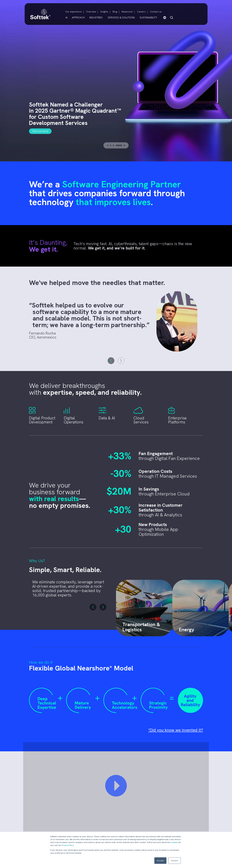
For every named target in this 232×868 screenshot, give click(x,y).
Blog (115, 12)
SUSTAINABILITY (148, 18)
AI (66, 18)
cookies (174, 842)
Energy (186, 630)
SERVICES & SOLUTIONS (121, 18)
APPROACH (78, 18)
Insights (104, 12)
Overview (91, 12)
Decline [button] (175, 861)
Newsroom (127, 12)
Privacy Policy (68, 845)
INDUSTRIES (96, 18)
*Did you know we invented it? (176, 730)
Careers (141, 12)
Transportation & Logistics (141, 627)
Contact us (156, 12)
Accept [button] (160, 861)
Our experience (73, 12)
